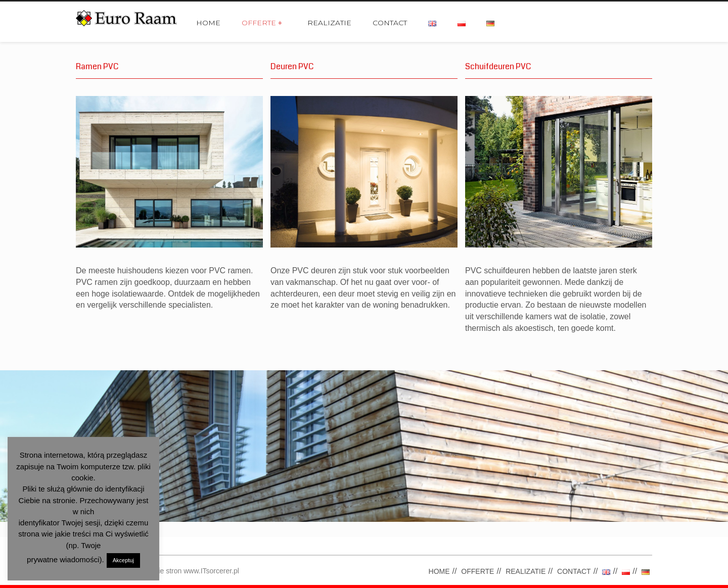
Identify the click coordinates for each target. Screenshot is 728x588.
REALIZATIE (329, 23)
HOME (208, 23)
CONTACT (390, 23)
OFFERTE (262, 23)
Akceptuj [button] (123, 560)
